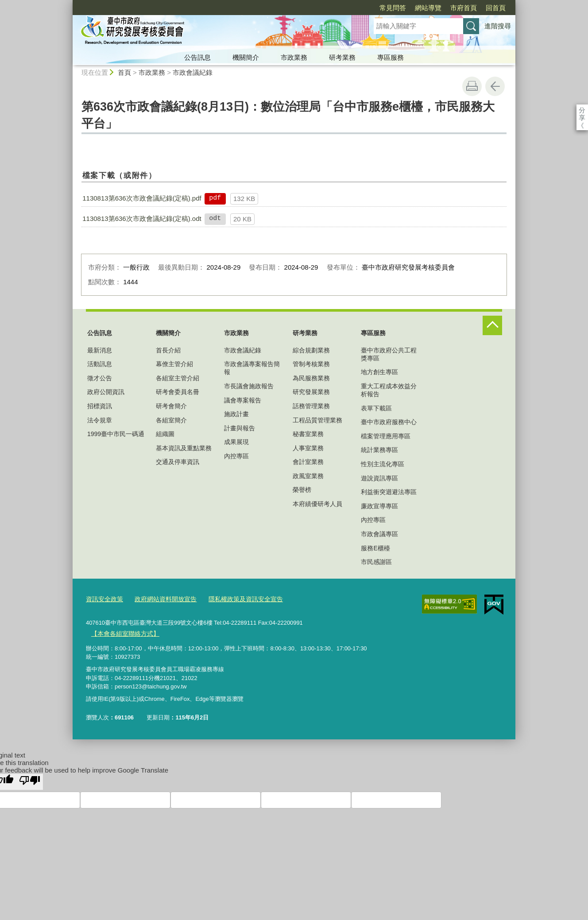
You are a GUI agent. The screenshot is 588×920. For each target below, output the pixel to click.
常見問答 (342, 8)
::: (69, 4)
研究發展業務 (311, 392)
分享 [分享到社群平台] (582, 110)
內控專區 (236, 456)
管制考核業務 (311, 364)
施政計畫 (236, 414)
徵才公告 (100, 378)
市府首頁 (413, 8)
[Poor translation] (30, 780)
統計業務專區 (379, 450)
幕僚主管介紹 (174, 364)
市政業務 (294, 57)
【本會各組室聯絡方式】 (122, 632)
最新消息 (100, 350)
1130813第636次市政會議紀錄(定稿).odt (142, 218)
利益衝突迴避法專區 (389, 492)
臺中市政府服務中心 (389, 422)
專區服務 (391, 57)
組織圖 (165, 434)
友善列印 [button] (472, 86)
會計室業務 (308, 462)
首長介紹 (168, 350)
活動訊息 (100, 364)
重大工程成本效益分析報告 (389, 390)
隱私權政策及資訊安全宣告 (236, 599)
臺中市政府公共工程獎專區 (389, 354)
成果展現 (236, 442)
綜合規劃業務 (311, 350)
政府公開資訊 (106, 392)
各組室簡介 (171, 420)
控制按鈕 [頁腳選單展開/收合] (492, 325)
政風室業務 (308, 476)
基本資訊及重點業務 (184, 448)
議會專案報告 (243, 400)
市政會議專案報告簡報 (252, 368)
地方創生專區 (379, 372)
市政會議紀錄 (193, 72)
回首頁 (445, 8)
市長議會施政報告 (249, 386)
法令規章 (100, 420)
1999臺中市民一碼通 (116, 434)
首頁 (124, 72)
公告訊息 (197, 57)
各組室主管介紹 (178, 378)
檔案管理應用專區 (386, 436)
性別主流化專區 (383, 464)
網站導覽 (377, 8)
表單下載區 (376, 408)
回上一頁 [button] (495, 86)
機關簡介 (246, 57)
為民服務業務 (311, 378)
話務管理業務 (311, 406)
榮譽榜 (302, 490)
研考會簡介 (171, 406)
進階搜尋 (498, 26)
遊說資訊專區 (379, 478)
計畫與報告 (240, 428)
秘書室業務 (308, 434)
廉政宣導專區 (379, 506)
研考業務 (342, 57)
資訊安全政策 (103, 599)
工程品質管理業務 (317, 420)
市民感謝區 (376, 562)
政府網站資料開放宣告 (161, 599)
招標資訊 (100, 406)
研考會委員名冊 (178, 392)
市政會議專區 (379, 534)
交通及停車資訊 (178, 462)
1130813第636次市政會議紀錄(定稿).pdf (142, 198)
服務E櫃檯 (375, 548)
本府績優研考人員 (317, 504)
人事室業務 (308, 448)
